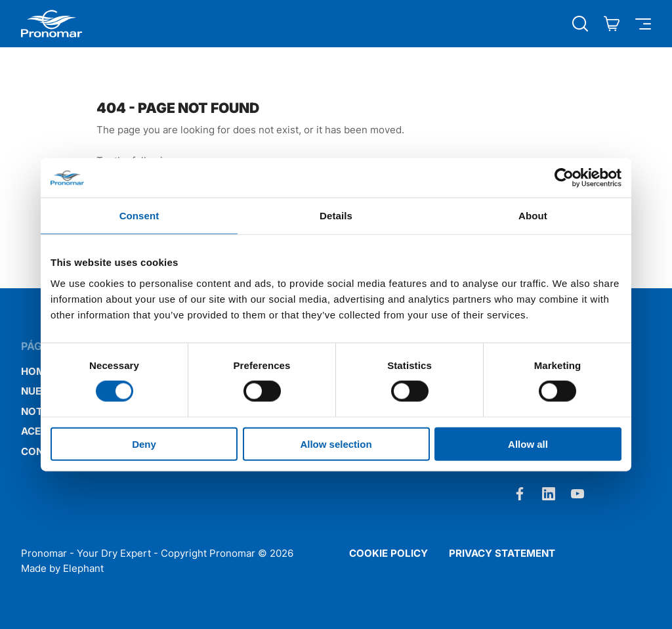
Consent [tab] (139, 216)
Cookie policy (388, 553)
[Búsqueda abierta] (580, 24)
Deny (144, 444)
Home (36, 371)
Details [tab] (336, 216)
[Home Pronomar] (52, 24)
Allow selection (336, 444)
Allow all (528, 444)
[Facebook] (520, 494)
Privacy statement (502, 553)
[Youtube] (577, 494)
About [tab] (533, 216)
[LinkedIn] (549, 494)
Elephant (83, 568)
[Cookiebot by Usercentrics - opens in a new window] (564, 178)
